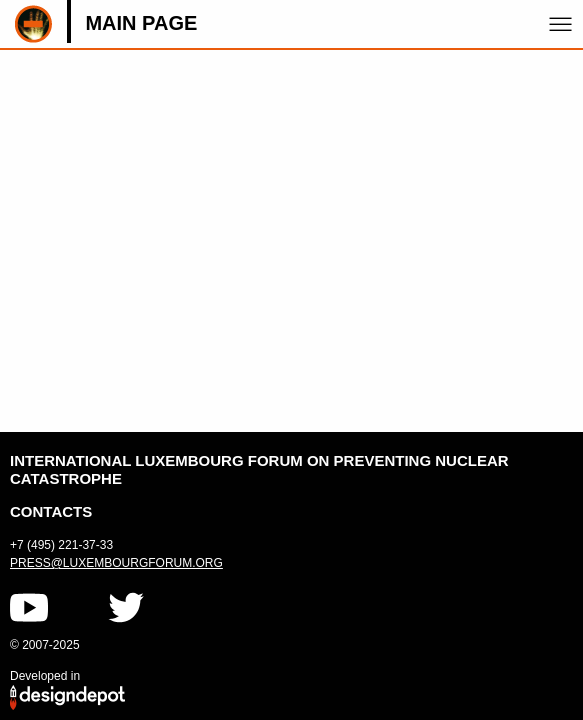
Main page (141, 23)
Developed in (45, 676)
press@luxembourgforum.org (116, 563)
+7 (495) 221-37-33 (61, 545)
